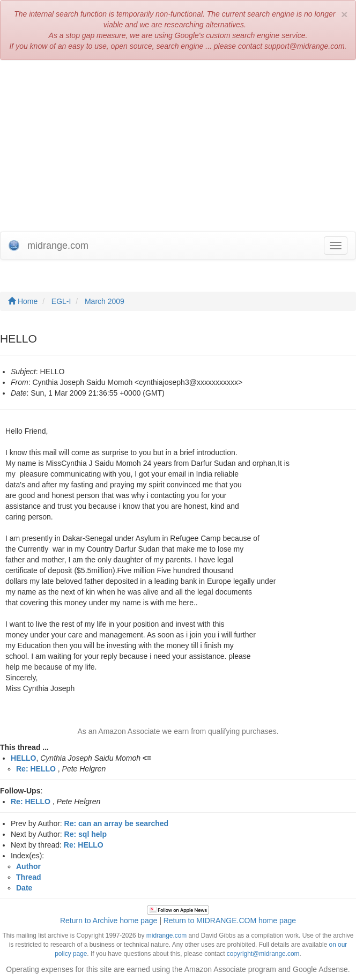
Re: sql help (86, 834)
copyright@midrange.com (263, 954)
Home (23, 301)
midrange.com (166, 936)
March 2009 (105, 301)
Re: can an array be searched (117, 823)
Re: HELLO (36, 769)
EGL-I (61, 301)
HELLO (23, 758)
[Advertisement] (178, 146)
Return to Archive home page (109, 920)
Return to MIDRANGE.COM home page (230, 920)
